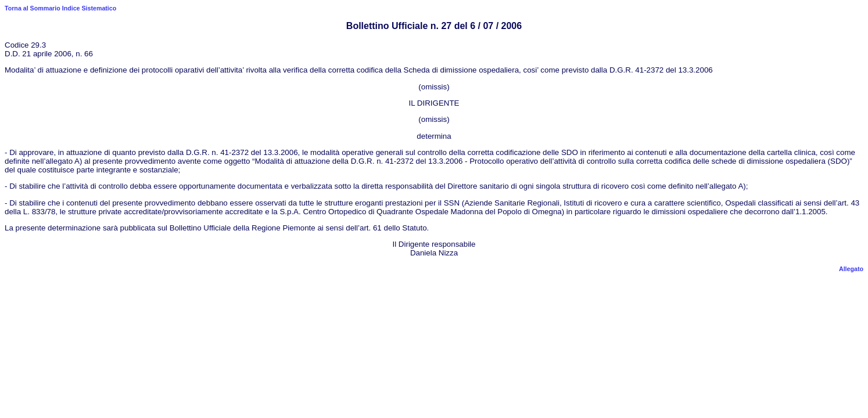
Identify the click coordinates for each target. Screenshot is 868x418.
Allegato (851, 269)
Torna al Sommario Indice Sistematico (60, 8)
